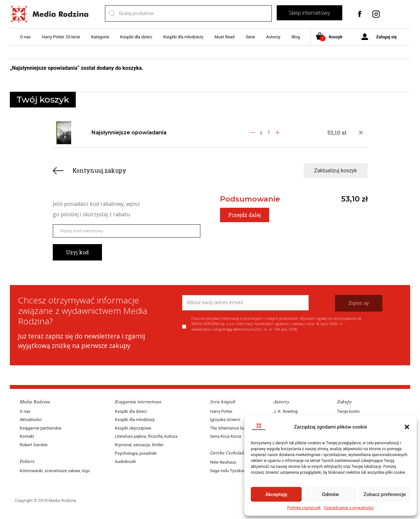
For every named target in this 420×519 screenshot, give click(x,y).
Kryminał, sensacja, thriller (139, 445)
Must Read (224, 37)
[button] (407, 427)
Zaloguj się (386, 37)
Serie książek (223, 402)
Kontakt (27, 436)
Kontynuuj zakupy (99, 171)
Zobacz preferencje (385, 494)
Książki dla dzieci (136, 37)
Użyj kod (77, 252)
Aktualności (31, 420)
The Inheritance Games (232, 428)
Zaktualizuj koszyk (336, 171)
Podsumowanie (250, 199)
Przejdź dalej (245, 215)
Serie (250, 37)
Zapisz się (359, 303)
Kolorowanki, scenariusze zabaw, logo (55, 471)
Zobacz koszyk (377, 68)
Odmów (330, 494)
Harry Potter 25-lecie (61, 37)
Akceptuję (276, 494)
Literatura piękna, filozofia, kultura (146, 436)
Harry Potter (221, 411)
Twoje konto (348, 411)
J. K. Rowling (285, 411)
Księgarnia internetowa (138, 402)
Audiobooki (125, 461)
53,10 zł (354, 199)
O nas (25, 37)
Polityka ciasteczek (304, 508)
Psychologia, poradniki (136, 453)
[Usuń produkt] (361, 133)
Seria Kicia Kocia (226, 436)
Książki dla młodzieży (183, 37)
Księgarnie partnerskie (40, 428)
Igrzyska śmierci (225, 420)
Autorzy (273, 37)
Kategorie (100, 37)
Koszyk (332, 37)
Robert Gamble (34, 445)
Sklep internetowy (309, 13)
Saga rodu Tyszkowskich (233, 471)
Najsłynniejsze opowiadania (129, 133)
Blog (296, 37)
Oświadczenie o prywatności (349, 508)
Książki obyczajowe (133, 428)
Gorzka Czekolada (228, 453)
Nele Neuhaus (223, 462)
